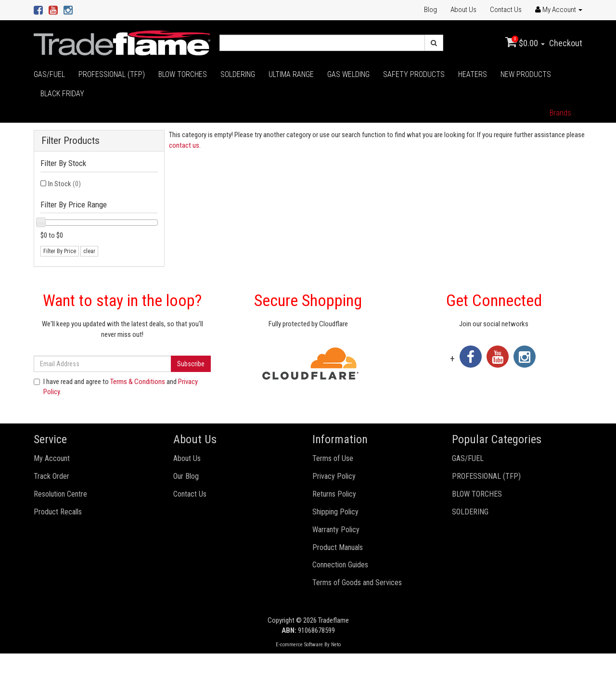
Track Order (51, 476)
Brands (560, 113)
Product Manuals (338, 547)
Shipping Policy (335, 512)
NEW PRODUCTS (526, 74)
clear (89, 251)
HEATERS (473, 74)
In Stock (64, 184)
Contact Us (506, 10)
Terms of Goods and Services (357, 583)
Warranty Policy (336, 530)
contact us (184, 145)
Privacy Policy (334, 476)
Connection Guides (340, 565)
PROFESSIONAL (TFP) (112, 74)
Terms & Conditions (138, 382)
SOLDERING (238, 74)
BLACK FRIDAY (62, 94)
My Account (52, 458)
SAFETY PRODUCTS (414, 74)
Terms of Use (333, 458)
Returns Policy (334, 494)
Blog (430, 10)
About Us (463, 10)
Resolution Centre (60, 494)
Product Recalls (58, 512)
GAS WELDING (348, 74)
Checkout (566, 43)
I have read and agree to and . (116, 387)
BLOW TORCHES (183, 74)
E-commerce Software (299, 645)
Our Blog (186, 476)
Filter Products (71, 141)
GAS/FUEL (49, 74)
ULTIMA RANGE (291, 74)
